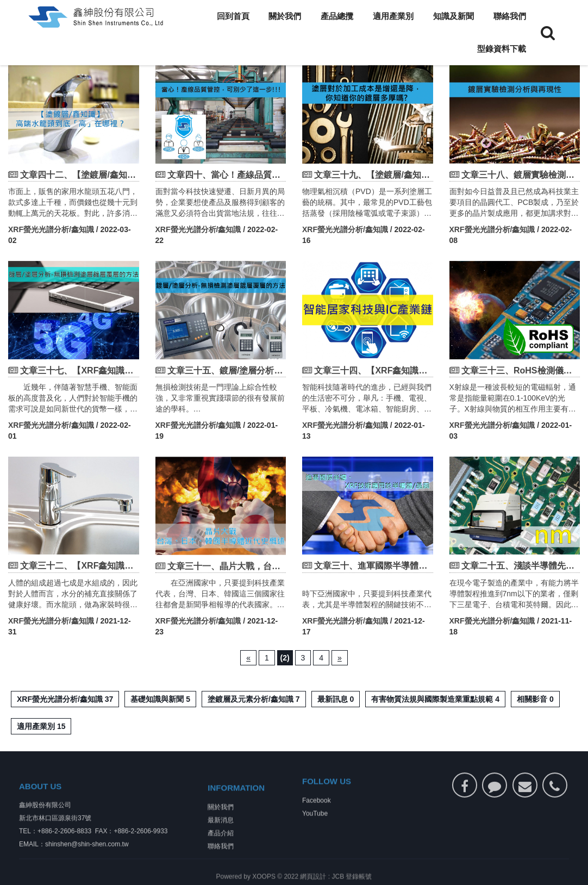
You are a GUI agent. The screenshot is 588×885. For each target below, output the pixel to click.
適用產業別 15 (41, 726)
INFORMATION (236, 808)
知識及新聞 (453, 16)
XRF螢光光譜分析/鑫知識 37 (65, 699)
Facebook (317, 814)
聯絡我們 (510, 16)
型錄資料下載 (502, 49)
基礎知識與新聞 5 (160, 699)
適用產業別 (393, 16)
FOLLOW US (327, 794)
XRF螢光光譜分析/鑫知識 (51, 229)
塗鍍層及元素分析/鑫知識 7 (254, 699)
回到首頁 (233, 16)
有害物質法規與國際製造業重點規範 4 (435, 699)
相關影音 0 (535, 699)
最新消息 (221, 840)
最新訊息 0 (336, 699)
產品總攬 (337, 16)
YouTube (315, 827)
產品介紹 (221, 853)
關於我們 (285, 16)
